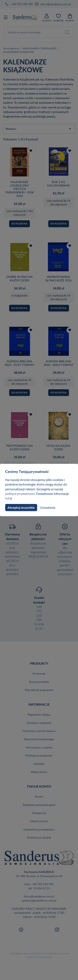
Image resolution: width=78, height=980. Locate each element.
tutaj (9, 498)
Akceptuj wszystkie (21, 507)
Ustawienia (47, 507)
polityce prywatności (20, 494)
